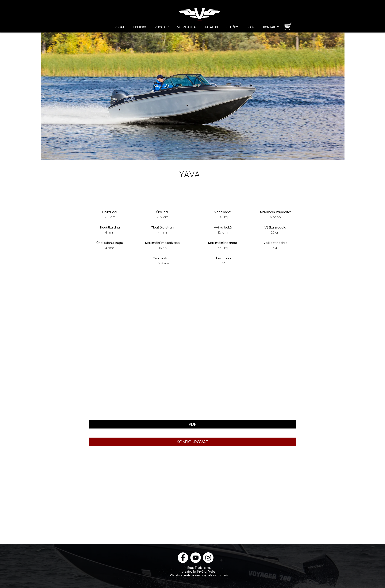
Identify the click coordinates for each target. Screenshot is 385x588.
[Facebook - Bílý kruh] (183, 558)
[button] (193, 96)
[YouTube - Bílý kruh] (196, 558)
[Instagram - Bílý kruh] (208, 558)
